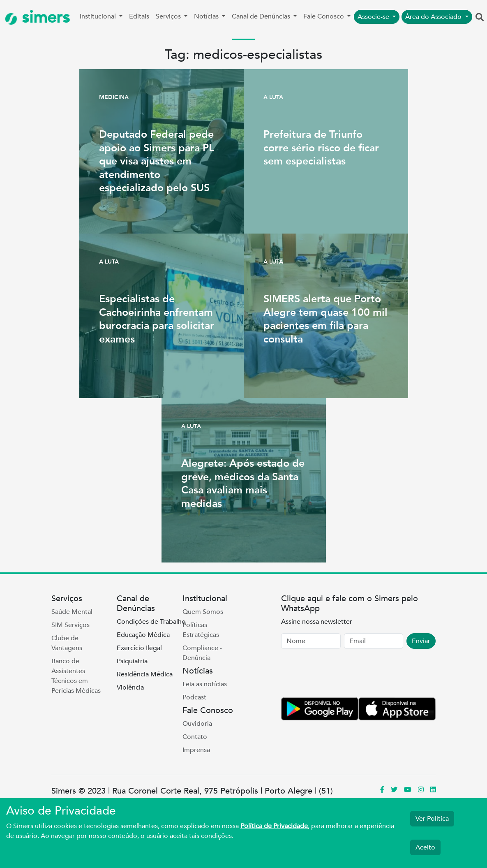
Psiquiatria (132, 661)
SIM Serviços (70, 625)
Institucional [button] (99, 16)
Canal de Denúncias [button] (262, 16)
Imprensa (196, 750)
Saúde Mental (72, 612)
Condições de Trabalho (151, 622)
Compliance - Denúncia (202, 653)
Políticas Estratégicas (201, 630)
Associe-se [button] (374, 17)
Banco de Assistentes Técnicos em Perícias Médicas (76, 676)
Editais (139, 16)
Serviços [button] (169, 16)
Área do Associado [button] (434, 17)
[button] (480, 18)
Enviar (421, 641)
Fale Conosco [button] (324, 16)
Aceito (425, 847)
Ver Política (432, 819)
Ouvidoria (197, 724)
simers (37, 17)
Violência (130, 687)
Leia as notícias (205, 684)
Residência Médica (145, 674)
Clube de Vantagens (67, 643)
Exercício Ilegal (139, 648)
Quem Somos (203, 612)
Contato (195, 737)
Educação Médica (143, 635)
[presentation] (344, 675)
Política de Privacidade (274, 826)
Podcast (194, 697)
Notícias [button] (207, 16)
